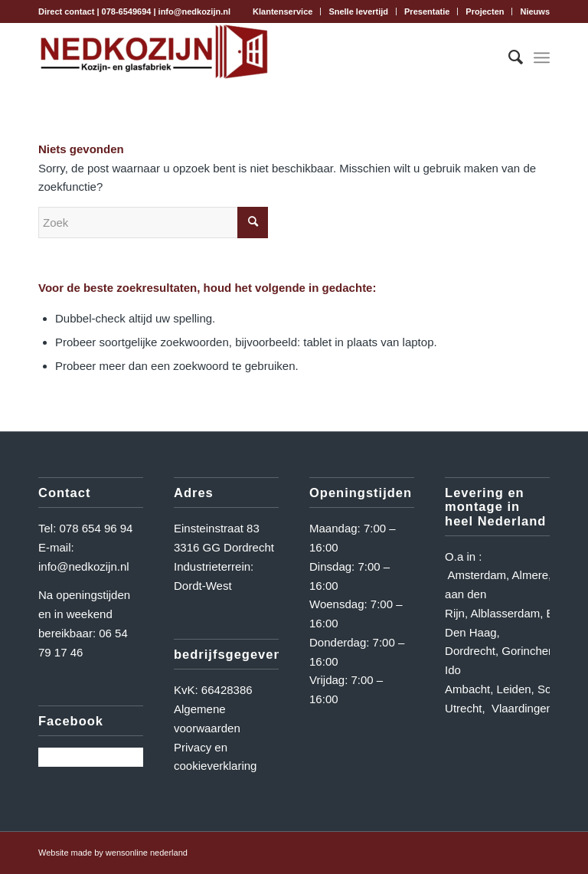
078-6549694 (127, 11)
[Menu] (542, 57)
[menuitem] (283, 11)
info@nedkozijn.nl (194, 11)
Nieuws (535, 11)
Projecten (485, 11)
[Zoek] (508, 57)
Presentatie (427, 11)
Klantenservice (283, 11)
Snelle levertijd (358, 11)
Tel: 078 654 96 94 (85, 528)
